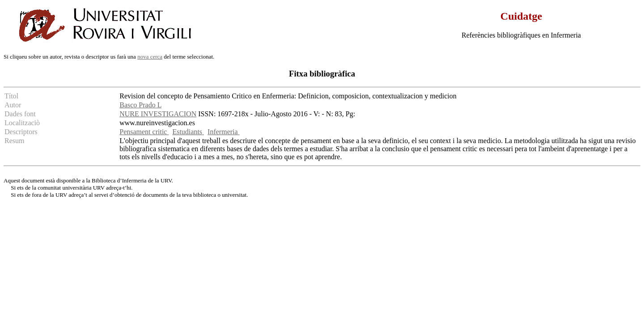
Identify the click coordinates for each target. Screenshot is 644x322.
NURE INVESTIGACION (158, 114)
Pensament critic (144, 132)
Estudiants (188, 132)
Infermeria (224, 132)
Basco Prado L (140, 105)
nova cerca (150, 57)
